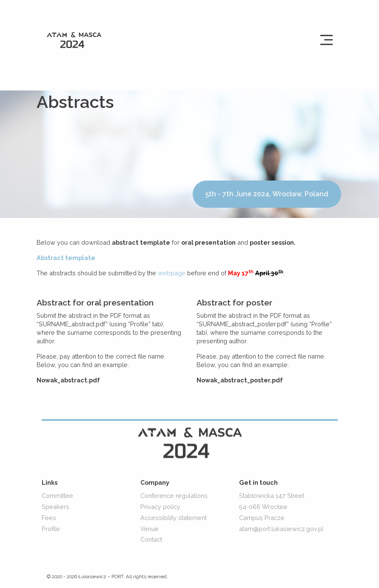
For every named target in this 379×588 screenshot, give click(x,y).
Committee (57, 496)
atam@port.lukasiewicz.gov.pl (281, 529)
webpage (172, 273)
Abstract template (66, 258)
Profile (51, 529)
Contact (151, 540)
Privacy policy (160, 507)
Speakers (56, 507)
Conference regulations (174, 496)
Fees (49, 518)
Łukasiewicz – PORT (101, 577)
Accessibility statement (174, 518)
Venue (150, 529)
